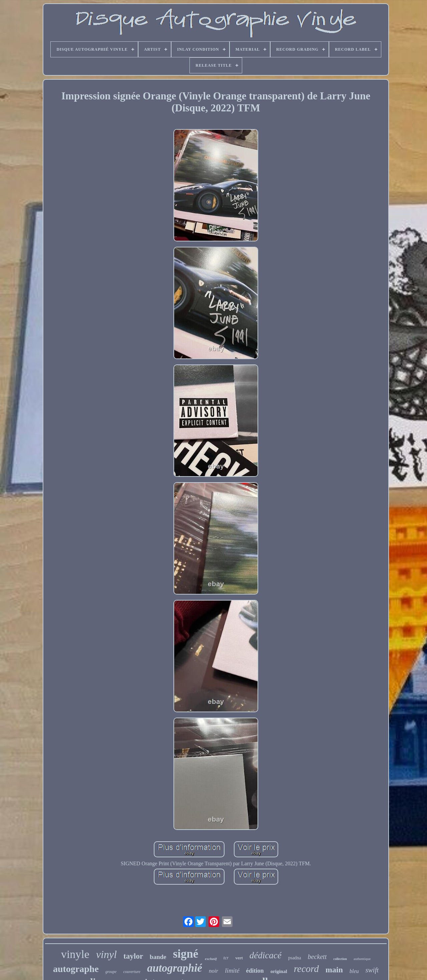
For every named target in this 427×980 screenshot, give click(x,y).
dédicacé (266, 955)
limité (232, 970)
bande (158, 957)
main (334, 970)
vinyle (75, 954)
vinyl (106, 954)
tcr (226, 958)
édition (255, 971)
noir (213, 971)
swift (372, 970)
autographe (76, 969)
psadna (295, 958)
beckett (317, 957)
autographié (175, 968)
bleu (354, 971)
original (279, 971)
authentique (362, 959)
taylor (133, 956)
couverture (132, 972)
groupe (111, 972)
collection (340, 959)
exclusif (211, 959)
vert (239, 958)
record (306, 969)
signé (186, 954)
